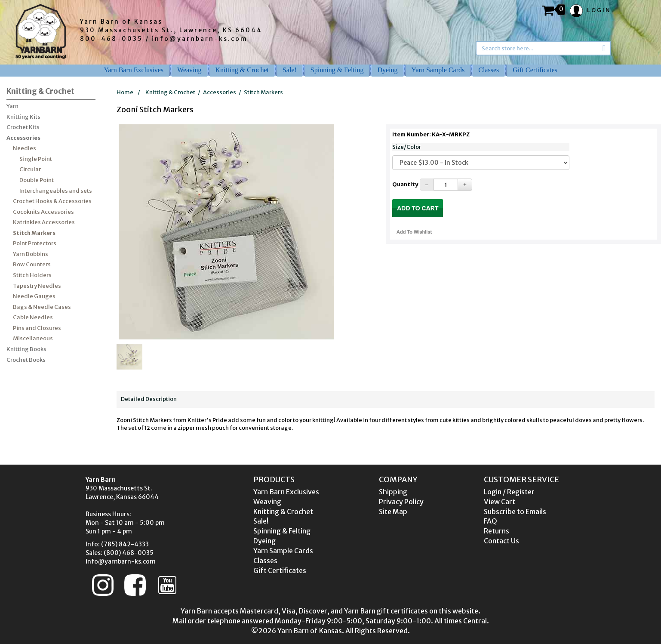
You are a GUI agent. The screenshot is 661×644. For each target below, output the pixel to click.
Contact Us (501, 541)
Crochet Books (26, 360)
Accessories (23, 138)
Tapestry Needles (37, 286)
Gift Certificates (535, 70)
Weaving (189, 70)
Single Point (36, 159)
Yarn (12, 106)
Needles (25, 148)
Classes (489, 70)
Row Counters (32, 264)
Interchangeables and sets (56, 191)
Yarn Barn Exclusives (134, 70)
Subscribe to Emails (515, 512)
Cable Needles (33, 317)
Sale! (290, 70)
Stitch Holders (32, 275)
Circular (30, 169)
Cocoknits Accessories (43, 212)
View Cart (500, 502)
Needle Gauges (34, 296)
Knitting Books (26, 349)
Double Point (37, 180)
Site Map (393, 512)
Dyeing (387, 70)
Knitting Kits (23, 117)
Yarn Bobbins (31, 254)
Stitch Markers (34, 233)
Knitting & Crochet (242, 70)
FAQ (490, 521)
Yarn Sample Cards (438, 70)
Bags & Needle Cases (42, 307)
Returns (497, 531)
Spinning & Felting (337, 70)
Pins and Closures (37, 328)
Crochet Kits (23, 127)
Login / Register (509, 492)
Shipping (393, 492)
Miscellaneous (33, 338)
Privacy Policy (401, 502)
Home (125, 92)
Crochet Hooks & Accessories (52, 201)
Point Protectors (35, 243)
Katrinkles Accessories (44, 222)
